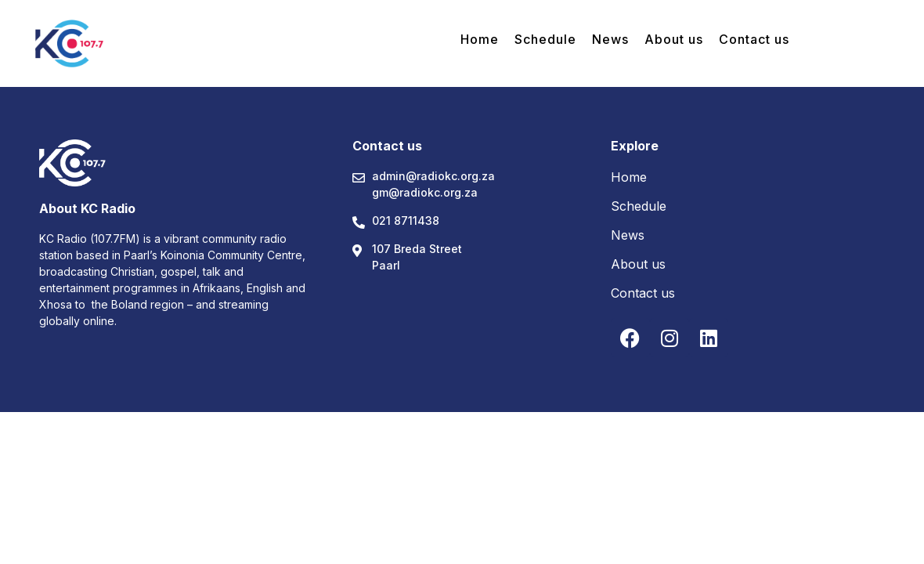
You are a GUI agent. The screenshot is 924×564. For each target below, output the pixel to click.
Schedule (545, 39)
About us (674, 39)
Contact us (754, 39)
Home (480, 39)
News (610, 39)
